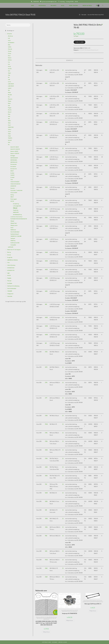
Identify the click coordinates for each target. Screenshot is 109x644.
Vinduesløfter (13, 245)
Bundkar (12, 173)
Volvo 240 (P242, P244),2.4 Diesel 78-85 (96, 15)
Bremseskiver (13, 166)
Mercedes (10, 95)
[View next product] (102, 24)
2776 (46, 383)
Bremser (9, 255)
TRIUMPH (10, 138)
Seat (84, 601)
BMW (48, 617)
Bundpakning (16, 204)
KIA (9, 77)
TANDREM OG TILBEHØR (16, 236)
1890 (46, 83)
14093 (46, 261)
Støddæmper (13, 230)
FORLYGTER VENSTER (15, 184)
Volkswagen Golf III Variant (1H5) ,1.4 (93, 604)
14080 (46, 335)
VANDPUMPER (69, 610)
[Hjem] (80, 15)
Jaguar (10, 73)
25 (63, 70)
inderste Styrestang (11, 265)
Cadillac (10, 47)
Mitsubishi (10, 99)
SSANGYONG (11, 127)
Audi (62, 610)
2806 (46, 450)
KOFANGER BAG (11, 268)
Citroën (10, 53)
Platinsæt (9, 281)
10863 (46, 148)
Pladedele (9, 278)
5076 (46, 367)
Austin (9, 40)
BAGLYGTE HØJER (15, 147)
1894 (46, 105)
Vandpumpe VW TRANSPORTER (70, 613)
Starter (12, 228)
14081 (46, 291)
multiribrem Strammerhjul (16, 217)
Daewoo (10, 58)
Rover (9, 114)
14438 (46, 493)
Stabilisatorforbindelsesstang (13, 286)
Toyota (9, 136)
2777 (46, 398)
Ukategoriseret (10, 294)
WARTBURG (11, 247)
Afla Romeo (38, 617)
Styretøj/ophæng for (15, 234)
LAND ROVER (11, 84)
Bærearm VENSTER (15, 153)
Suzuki (9, 131)
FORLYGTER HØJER (15, 182)
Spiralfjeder (10, 283)
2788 (46, 416)
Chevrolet (10, 49)
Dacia (9, 56)
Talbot (9, 134)
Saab (53, 618)
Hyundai (10, 69)
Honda (9, 66)
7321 (46, 484)
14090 (46, 239)
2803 (46, 467)
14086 (46, 326)
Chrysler (10, 51)
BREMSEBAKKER (14, 158)
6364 (46, 217)
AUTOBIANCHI (11, 43)
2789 (46, 458)
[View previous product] (99, 24)
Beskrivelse (70, 60)
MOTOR (81, 50)
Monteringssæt (14, 199)
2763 (46, 352)
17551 (46, 536)
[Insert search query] (18, 25)
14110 (46, 304)
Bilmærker (10, 34)
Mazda (9, 92)
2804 (46, 476)
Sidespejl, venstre (14, 225)
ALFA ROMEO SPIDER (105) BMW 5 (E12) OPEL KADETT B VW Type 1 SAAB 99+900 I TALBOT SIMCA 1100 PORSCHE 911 (46, 623)
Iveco (9, 71)
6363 (46, 209)
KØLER (12, 197)
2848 (46, 577)
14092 (46, 269)
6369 (46, 166)
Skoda (98, 601)
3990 (46, 519)
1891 (46, 114)
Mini (9, 97)
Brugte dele (10, 257)
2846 (46, 568)
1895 (46, 70)
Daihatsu (10, 60)
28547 (46, 252)
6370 (46, 135)
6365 (46, 200)
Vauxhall (10, 140)
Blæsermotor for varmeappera (14, 250)
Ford (9, 64)
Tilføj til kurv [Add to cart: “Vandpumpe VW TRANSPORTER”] (70, 620)
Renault (10, 112)
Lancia (9, 82)
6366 (46, 187)
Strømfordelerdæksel (15, 232)
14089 (46, 226)
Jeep (9, 75)
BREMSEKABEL (14, 160)
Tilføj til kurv (79, 42)
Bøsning (9, 252)
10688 (47, 157)
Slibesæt (88, 50)
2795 (46, 433)
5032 (46, 96)
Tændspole (13, 238)
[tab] (70, 60)
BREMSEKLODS (43, 617)
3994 (46, 527)
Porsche (44, 618)
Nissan (9, 103)
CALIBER (12, 175)
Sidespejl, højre (14, 223)
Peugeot (10, 108)
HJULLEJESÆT (14, 193)
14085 (46, 278)
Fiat (9, 62)
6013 (46, 551)
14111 (46, 343)
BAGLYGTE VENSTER (15, 149)
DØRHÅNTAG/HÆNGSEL (13, 260)
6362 (46, 174)
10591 (46, 122)
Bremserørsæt (14, 164)
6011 (46, 510)
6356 (46, 501)
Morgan (10, 101)
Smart (9, 125)
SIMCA (9, 121)
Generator (13, 188)
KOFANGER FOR (11, 270)
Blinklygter (13, 156)
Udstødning (13, 240)
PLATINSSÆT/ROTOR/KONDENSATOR (19, 219)
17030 (46, 424)
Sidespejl (12, 221)
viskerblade (10, 296)
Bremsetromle (14, 169)
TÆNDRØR (10, 291)
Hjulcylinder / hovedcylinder (16, 190)
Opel (56, 617)
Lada (9, 79)
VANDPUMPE (75, 611)
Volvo (95, 50)
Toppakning (16, 210)
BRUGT (12, 171)
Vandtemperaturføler (15, 243)
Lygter (9, 273)
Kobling (12, 195)
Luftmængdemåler (17, 206)
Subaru (10, 129)
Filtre (12, 180)
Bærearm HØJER (14, 151)
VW (98, 50)
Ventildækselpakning (92, 601)
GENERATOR (13, 186)
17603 (46, 560)
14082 (46, 317)
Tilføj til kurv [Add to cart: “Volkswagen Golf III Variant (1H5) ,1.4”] (93, 611)
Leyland (10, 88)
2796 (46, 441)
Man (9, 90)
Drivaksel (12, 177)
